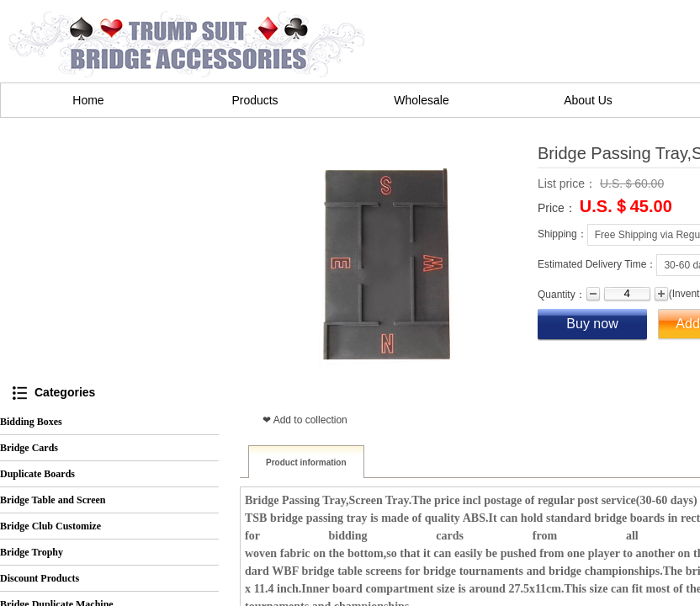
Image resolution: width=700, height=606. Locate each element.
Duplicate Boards (37, 474)
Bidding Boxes (31, 422)
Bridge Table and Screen (53, 500)
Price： (557, 208)
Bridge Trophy (32, 552)
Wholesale (421, 100)
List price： (567, 183)
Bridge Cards (29, 448)
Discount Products (40, 578)
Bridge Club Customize (50, 526)
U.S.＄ (605, 207)
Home (88, 100)
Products (255, 100)
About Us (588, 100)
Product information (306, 462)
